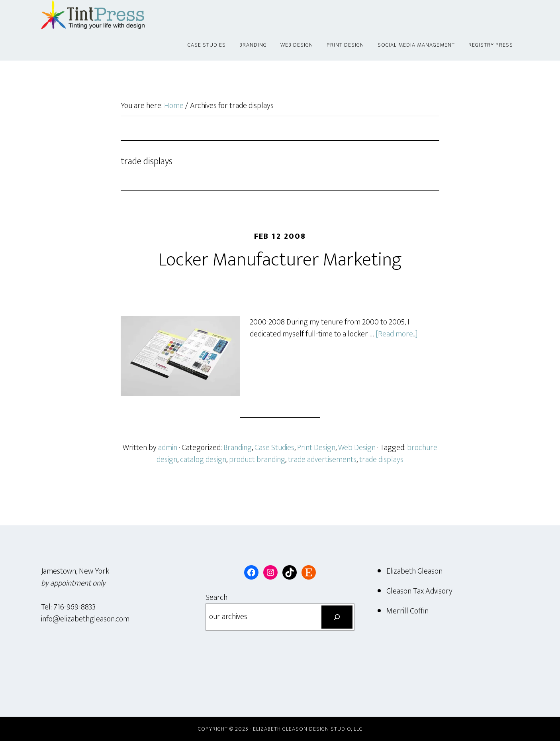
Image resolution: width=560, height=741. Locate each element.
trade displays (381, 460)
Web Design (357, 448)
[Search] (337, 617)
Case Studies (274, 448)
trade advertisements (322, 460)
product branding (257, 460)
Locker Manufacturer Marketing (280, 260)
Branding (238, 448)
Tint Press (113, 15)
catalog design (203, 460)
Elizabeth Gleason (414, 571)
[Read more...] (397, 334)
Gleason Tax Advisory (419, 591)
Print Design (316, 448)
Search (216, 598)
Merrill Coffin (407, 611)
